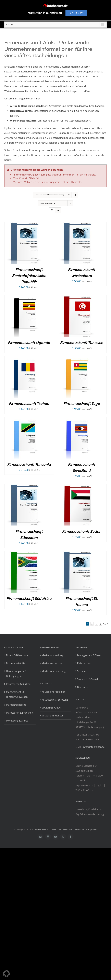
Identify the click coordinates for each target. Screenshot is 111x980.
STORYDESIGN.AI (51, 708)
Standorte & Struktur (89, 679)
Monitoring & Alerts (17, 721)
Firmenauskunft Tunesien (82, 343)
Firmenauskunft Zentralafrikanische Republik (29, 276)
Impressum (67, 830)
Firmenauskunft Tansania (29, 464)
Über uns (82, 687)
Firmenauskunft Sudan (82, 531)
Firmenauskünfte (16, 663)
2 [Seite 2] (92, 624)
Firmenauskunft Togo (82, 404)
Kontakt (94, 830)
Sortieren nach (49, 195)
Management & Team (89, 655)
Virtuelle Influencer (52, 716)
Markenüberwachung (54, 671)
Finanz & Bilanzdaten (18, 655)
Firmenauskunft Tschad (29, 404)
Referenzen (84, 663)
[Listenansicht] (58, 210)
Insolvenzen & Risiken (18, 684)
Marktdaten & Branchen (20, 713)
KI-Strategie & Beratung (55, 700)
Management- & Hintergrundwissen (17, 694)
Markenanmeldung (52, 655)
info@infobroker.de (94, 747)
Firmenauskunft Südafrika (29, 599)
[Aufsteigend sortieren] (75, 195)
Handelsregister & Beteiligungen (16, 674)
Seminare (83, 671)
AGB (88, 830)
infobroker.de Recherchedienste (48, 830)
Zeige (48, 203)
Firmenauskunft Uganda (29, 343)
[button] (6, 974)
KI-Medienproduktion (54, 692)
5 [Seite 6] (101, 624)
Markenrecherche (16, 705)
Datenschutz (79, 830)
